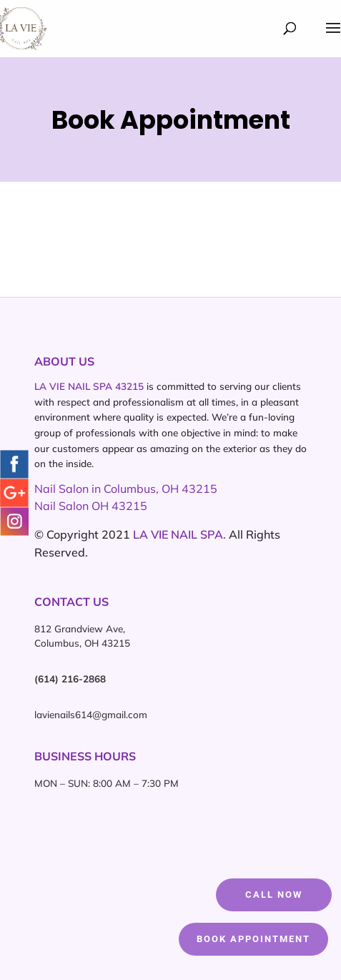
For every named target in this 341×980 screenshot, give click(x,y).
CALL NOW (274, 895)
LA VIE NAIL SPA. (179, 534)
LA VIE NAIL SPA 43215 (89, 386)
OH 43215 (119, 506)
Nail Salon (63, 506)
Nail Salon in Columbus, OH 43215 (126, 489)
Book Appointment (253, 939)
